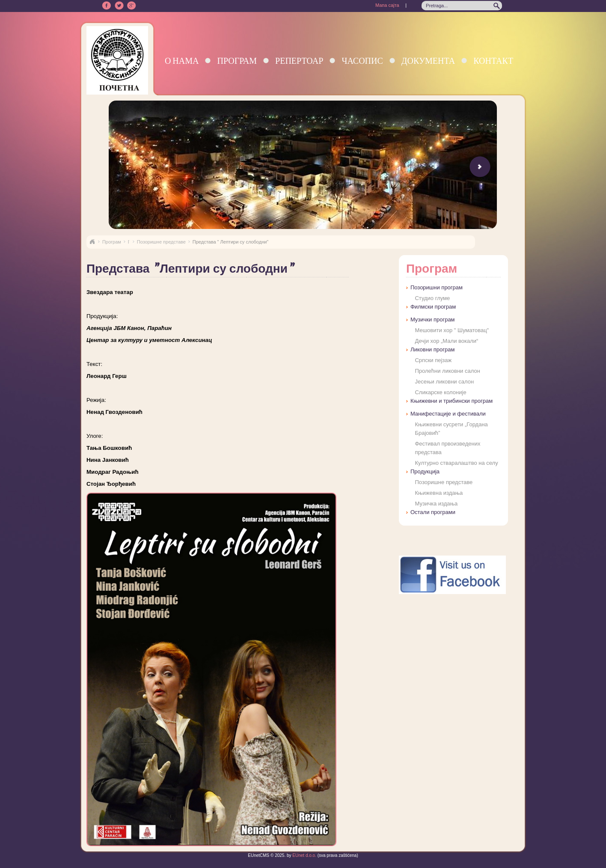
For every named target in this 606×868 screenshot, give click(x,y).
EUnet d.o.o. (304, 855)
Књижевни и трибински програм (452, 401)
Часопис (362, 61)
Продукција (425, 471)
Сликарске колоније (440, 392)
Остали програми (433, 512)
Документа (428, 61)
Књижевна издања (439, 493)
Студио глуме (432, 298)
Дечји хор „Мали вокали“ (446, 341)
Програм (237, 61)
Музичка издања (436, 504)
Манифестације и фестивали (448, 414)
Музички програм (433, 320)
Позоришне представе (161, 242)
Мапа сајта (387, 5)
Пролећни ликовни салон (447, 371)
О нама (182, 61)
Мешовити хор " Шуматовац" (452, 330)
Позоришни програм (437, 287)
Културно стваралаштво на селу (456, 463)
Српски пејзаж (433, 360)
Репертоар (299, 61)
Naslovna (92, 242)
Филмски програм (433, 307)
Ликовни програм (432, 349)
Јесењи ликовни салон (444, 382)
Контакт (493, 61)
